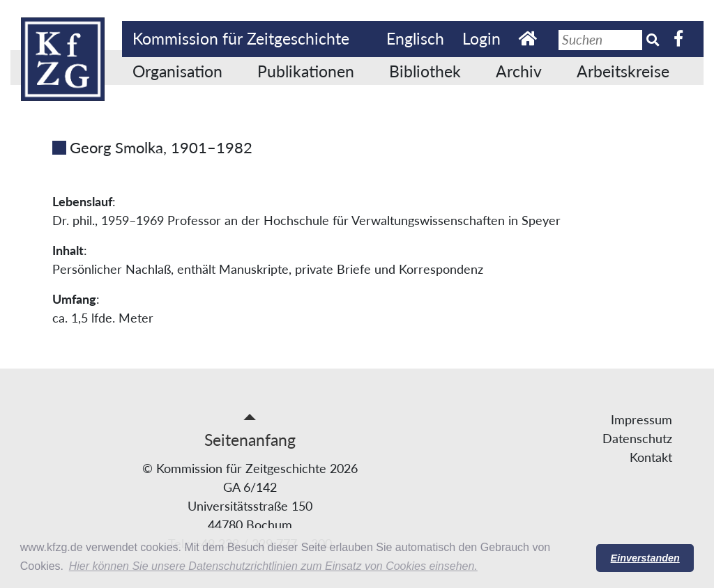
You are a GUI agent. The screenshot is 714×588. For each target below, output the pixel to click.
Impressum (641, 419)
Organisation (177, 71)
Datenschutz (637, 438)
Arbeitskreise (623, 71)
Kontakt (651, 457)
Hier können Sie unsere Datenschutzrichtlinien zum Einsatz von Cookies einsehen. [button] (273, 566)
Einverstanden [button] (645, 558)
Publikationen (306, 71)
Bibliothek (425, 71)
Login (481, 38)
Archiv (519, 71)
